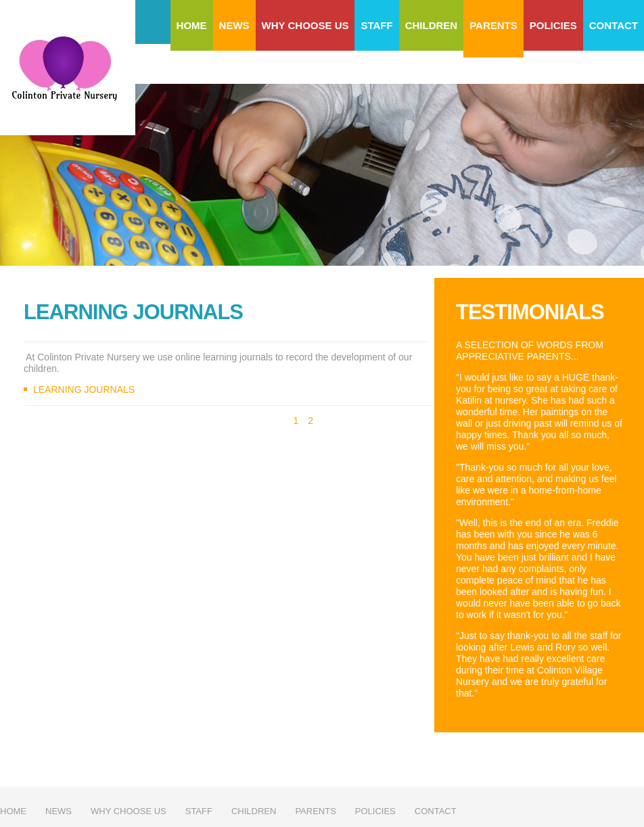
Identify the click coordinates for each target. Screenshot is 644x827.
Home (192, 25)
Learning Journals (84, 389)
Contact (614, 25)
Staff (376, 25)
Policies (553, 25)
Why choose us (305, 25)
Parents (493, 25)
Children (432, 25)
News (234, 25)
